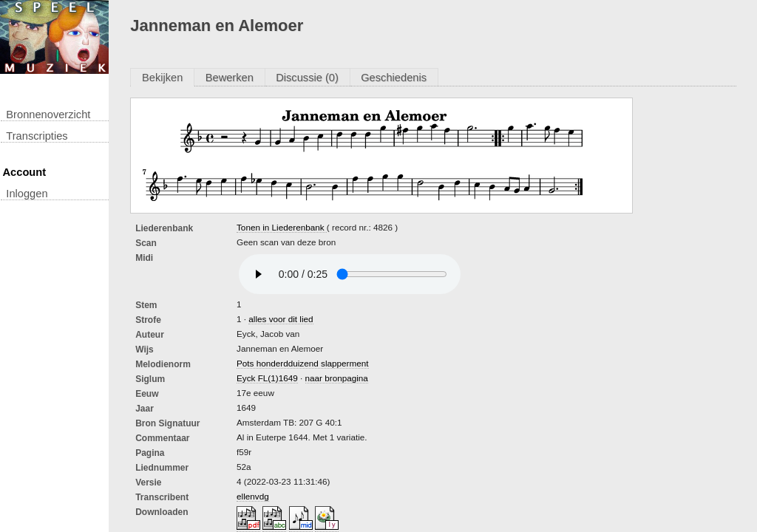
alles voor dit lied (281, 319)
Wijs (145, 349)
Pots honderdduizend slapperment (303, 363)
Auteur (150, 335)
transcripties (37, 136)
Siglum (150, 379)
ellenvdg (253, 496)
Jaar (145, 409)
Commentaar (162, 438)
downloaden (162, 512)
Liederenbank (164, 228)
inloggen (27, 194)
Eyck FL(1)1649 (267, 378)
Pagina (150, 453)
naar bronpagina (337, 378)
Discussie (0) (307, 78)
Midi (144, 258)
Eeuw (147, 394)
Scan (146, 243)
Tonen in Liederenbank (282, 227)
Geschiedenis (394, 78)
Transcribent (162, 497)
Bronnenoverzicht (48, 115)
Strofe (148, 320)
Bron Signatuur (167, 423)
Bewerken (230, 78)
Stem (146, 305)
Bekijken (162, 78)
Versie (148, 482)
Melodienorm (163, 364)
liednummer (162, 468)
